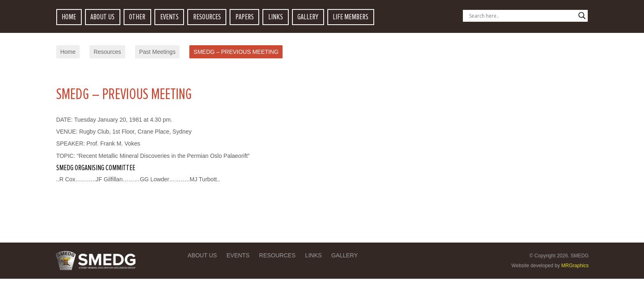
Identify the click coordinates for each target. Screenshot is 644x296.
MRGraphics (575, 266)
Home (68, 52)
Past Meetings (158, 52)
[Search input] (522, 16)
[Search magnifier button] (582, 16)
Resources (107, 52)
